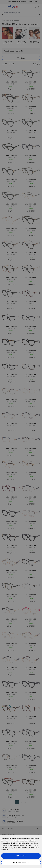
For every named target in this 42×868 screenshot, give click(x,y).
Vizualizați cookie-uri (21, 863)
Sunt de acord (21, 856)
